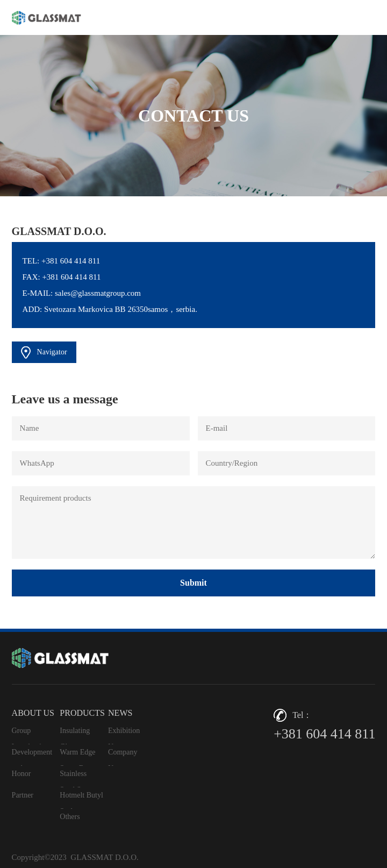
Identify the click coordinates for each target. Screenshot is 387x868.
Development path (32, 757)
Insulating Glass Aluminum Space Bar (76, 735)
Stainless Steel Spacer (78, 778)
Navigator (44, 353)
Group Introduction (30, 735)
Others (70, 817)
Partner (23, 795)
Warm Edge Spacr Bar (77, 757)
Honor (21, 774)
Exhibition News (124, 735)
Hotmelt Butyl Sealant (81, 800)
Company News (123, 757)
